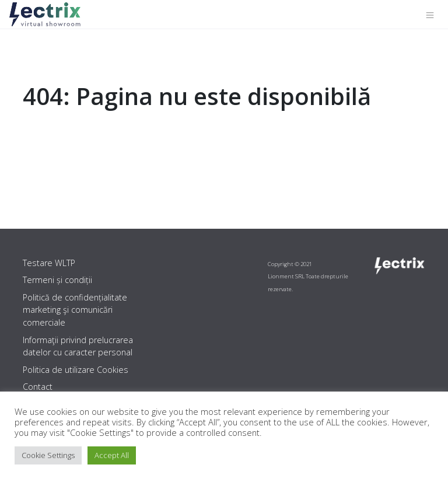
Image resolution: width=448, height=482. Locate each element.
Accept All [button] (112, 455)
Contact (38, 387)
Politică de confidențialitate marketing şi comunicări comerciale (75, 310)
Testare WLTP (49, 263)
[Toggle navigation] (430, 15)
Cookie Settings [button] (48, 455)
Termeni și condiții (57, 280)
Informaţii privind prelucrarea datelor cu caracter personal (78, 346)
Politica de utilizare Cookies (76, 370)
